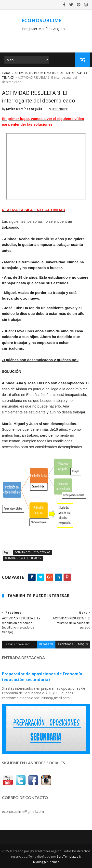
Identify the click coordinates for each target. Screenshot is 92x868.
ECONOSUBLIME (42, 20)
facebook (66, 644)
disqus (83, 644)
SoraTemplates (67, 857)
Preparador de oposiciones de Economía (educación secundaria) (42, 677)
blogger (46, 644)
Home (6, 73)
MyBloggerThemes (46, 862)
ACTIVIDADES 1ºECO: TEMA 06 (35, 73)
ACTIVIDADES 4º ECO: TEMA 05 (23, 558)
